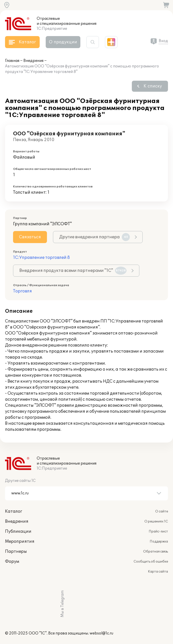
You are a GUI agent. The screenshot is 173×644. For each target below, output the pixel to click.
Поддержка (159, 542)
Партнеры (16, 552)
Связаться (30, 237)
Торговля (22, 291)
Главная (12, 61)
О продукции (63, 42)
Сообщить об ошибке (151, 562)
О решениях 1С (156, 521)
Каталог (14, 511)
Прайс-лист (158, 531)
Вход (163, 41)
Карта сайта (158, 572)
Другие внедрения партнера (95, 237)
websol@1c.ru (101, 633)
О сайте (162, 511)
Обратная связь (156, 552)
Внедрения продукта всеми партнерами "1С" (73, 271)
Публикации (18, 531)
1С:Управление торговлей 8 (41, 258)
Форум (12, 562)
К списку (153, 86)
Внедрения (33, 61)
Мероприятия (20, 542)
